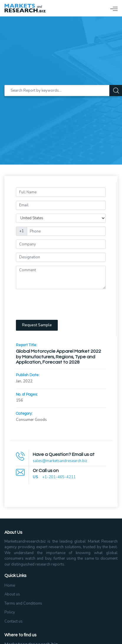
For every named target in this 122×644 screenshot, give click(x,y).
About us (12, 594)
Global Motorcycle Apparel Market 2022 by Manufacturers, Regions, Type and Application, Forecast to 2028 (58, 357)
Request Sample (37, 325)
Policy (10, 612)
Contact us (14, 621)
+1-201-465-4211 (59, 477)
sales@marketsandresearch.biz (60, 461)
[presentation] (61, 305)
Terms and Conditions (23, 603)
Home (10, 586)
